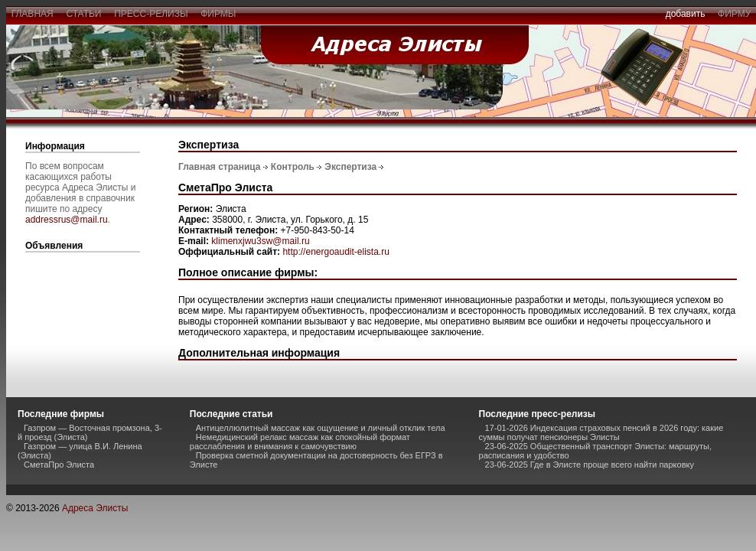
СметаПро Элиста (59, 465)
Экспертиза (350, 167)
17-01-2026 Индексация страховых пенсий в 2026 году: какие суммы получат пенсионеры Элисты (601, 432)
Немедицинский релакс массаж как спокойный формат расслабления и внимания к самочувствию (300, 442)
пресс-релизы (152, 14)
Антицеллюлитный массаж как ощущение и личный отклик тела (321, 428)
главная (32, 14)
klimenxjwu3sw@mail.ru (260, 241)
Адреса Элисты (95, 508)
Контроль (293, 167)
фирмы (219, 14)
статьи (84, 14)
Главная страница (220, 167)
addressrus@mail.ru (67, 220)
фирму (734, 14)
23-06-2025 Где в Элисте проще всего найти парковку (590, 465)
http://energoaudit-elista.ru (336, 252)
